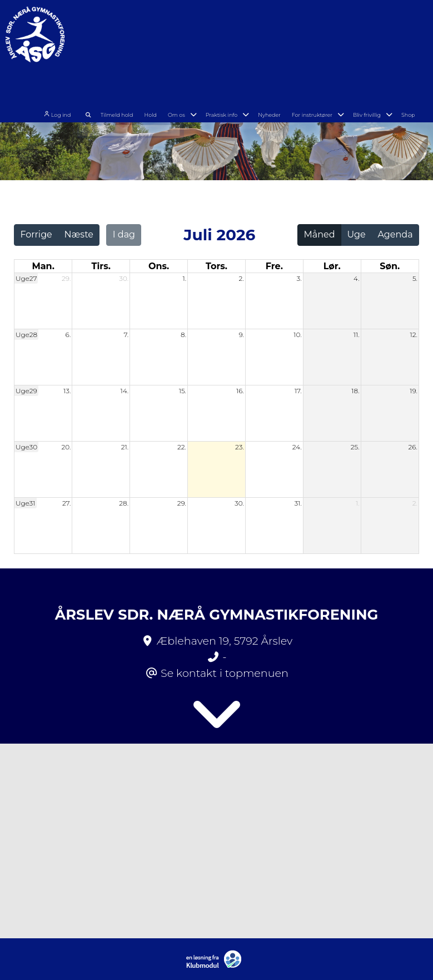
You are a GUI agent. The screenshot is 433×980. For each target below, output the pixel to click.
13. (67, 391)
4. (357, 278)
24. (297, 447)
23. (240, 447)
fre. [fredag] (274, 266)
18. (355, 391)
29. (66, 278)
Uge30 (26, 447)
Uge (356, 234)
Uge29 (26, 391)
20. (66, 447)
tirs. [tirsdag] (101, 266)
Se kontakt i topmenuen (225, 673)
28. (124, 503)
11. (357, 335)
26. (413, 447)
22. (182, 447)
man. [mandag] (43, 266)
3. (299, 278)
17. (298, 391)
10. (297, 335)
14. (124, 391)
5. (415, 278)
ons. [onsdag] (159, 266)
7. (126, 335)
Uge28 (26, 335)
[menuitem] (92, 43)
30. (124, 278)
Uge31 (26, 503)
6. (68, 335)
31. (298, 503)
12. (414, 335)
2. (242, 278)
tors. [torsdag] (216, 266)
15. (183, 391)
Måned (320, 234)
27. (66, 503)
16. (240, 391)
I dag (124, 234)
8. (183, 335)
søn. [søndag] (390, 266)
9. (241, 335)
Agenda (395, 234)
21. (125, 447)
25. (355, 447)
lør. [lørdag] (332, 266)
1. (184, 278)
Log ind (88, 44)
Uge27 (26, 278)
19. (414, 391)
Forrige (36, 234)
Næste (79, 234)
